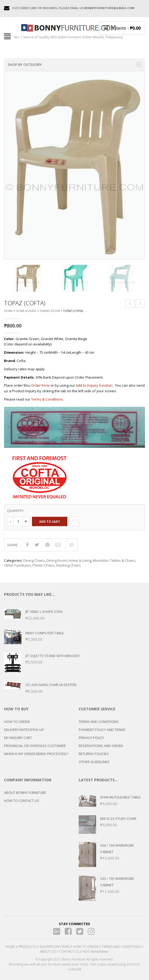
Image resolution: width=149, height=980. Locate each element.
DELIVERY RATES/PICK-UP (24, 730)
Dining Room (50, 311)
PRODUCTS (27, 947)
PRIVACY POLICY (91, 738)
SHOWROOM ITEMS (54, 947)
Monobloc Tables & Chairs (114, 560)
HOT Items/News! (96, 951)
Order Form (40, 385)
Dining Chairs (34, 560)
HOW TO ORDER (17, 722)
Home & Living (26, 311)
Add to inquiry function (94, 385)
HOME (10, 947)
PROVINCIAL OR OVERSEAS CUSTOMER (35, 746)
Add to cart (50, 521)
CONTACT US (69, 951)
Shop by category (74, 65)
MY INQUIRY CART (18, 738)
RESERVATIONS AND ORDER (101, 746)
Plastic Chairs (43, 565)
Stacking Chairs (68, 565)
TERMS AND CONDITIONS (99, 722)
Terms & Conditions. (47, 399)
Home (8, 311)
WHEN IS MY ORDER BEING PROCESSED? (36, 754)
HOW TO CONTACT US (22, 801)
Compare (72, 545)
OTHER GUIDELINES (94, 762)
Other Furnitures (17, 565)
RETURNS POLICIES (94, 754)
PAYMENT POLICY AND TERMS (102, 730)
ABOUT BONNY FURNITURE (25, 793)
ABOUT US (48, 951)
